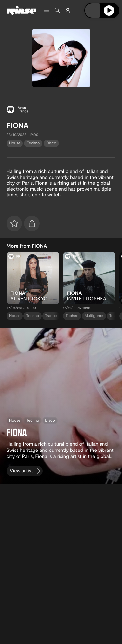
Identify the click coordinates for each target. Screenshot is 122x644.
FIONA (18, 125)
